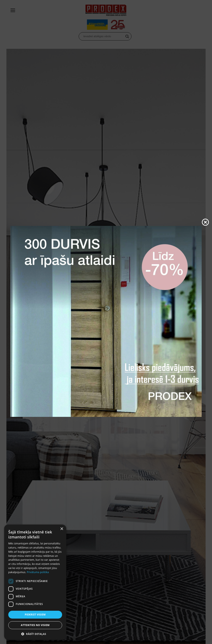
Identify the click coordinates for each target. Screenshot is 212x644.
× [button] (62, 529)
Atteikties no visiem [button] (35, 625)
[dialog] (35, 582)
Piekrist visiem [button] (35, 615)
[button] (35, 634)
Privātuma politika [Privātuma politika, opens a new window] (38, 572)
